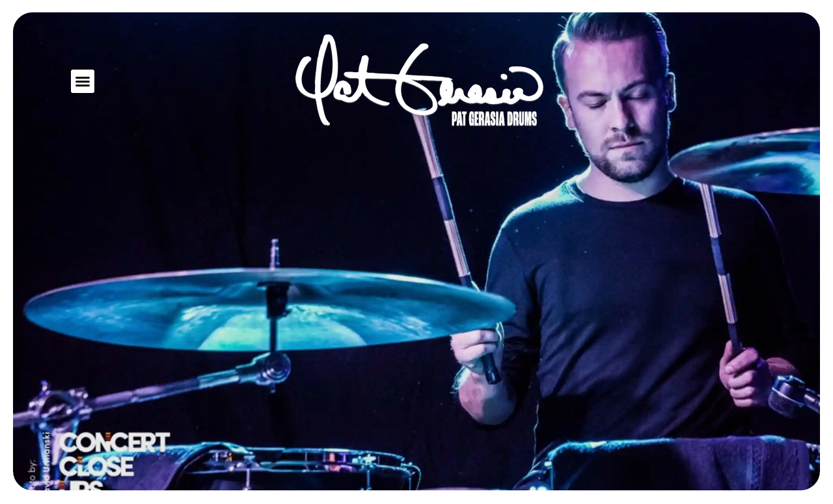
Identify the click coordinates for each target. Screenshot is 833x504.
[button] (83, 81)
